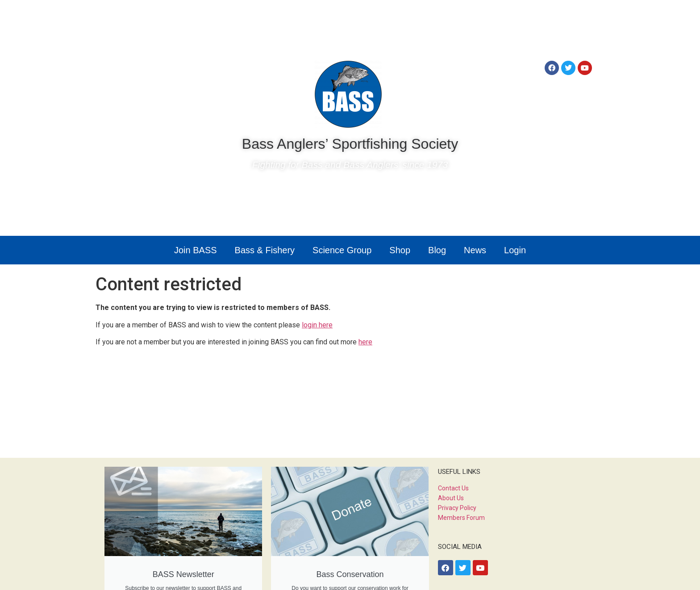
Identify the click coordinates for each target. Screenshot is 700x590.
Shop (400, 250)
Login (515, 250)
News (475, 250)
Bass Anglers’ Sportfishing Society (350, 144)
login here (317, 325)
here (365, 342)
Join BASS (196, 250)
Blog (437, 250)
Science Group (342, 250)
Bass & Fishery (265, 250)
